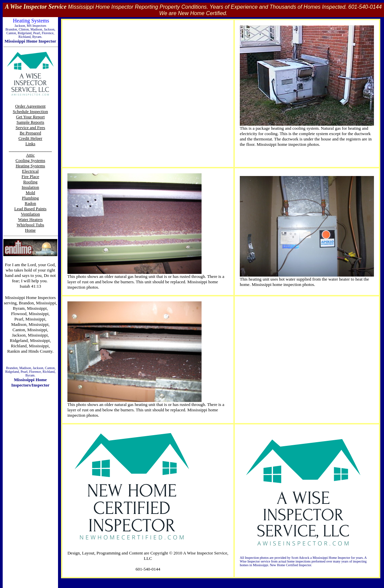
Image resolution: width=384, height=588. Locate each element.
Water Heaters (31, 219)
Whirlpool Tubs (31, 225)
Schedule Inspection (30, 111)
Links (31, 144)
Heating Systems (31, 166)
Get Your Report (31, 117)
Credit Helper (30, 138)
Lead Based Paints (30, 209)
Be (23, 133)
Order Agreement (30, 106)
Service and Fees (30, 128)
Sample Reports (30, 122)
